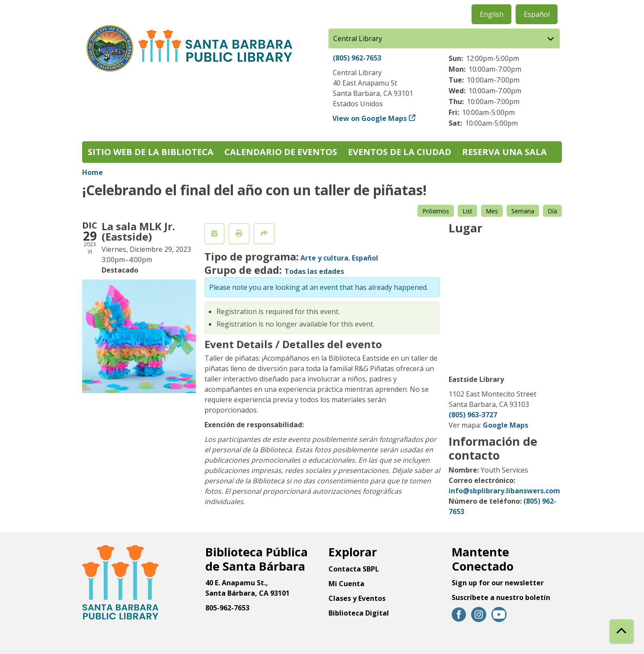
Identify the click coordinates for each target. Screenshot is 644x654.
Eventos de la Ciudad (400, 152)
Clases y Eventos (357, 598)
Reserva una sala (504, 152)
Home (92, 172)
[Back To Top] (621, 631)
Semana (523, 211)
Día (552, 211)
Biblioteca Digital (359, 613)
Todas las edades (314, 271)
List (467, 211)
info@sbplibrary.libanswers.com (504, 491)
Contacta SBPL (354, 569)
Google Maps (505, 425)
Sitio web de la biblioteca (151, 152)
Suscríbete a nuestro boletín (501, 597)
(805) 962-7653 (357, 58)
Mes (492, 211)
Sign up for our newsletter (498, 583)
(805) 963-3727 (473, 415)
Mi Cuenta (346, 584)
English (492, 14)
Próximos (436, 211)
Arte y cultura (324, 258)
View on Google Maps (370, 118)
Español (537, 14)
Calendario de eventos (281, 152)
